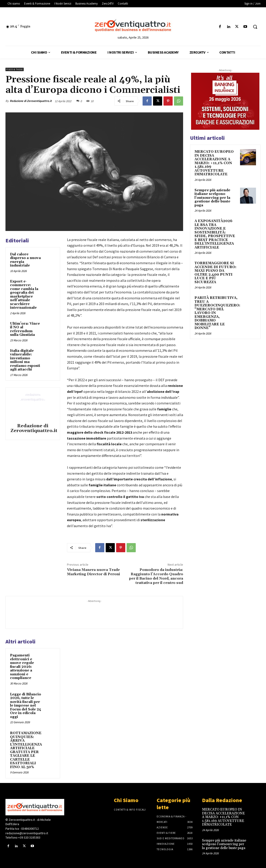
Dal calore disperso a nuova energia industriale (25, 260)
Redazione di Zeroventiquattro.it (31, 101)
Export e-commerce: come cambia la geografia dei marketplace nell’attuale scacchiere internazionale (24, 295)
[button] (255, 27)
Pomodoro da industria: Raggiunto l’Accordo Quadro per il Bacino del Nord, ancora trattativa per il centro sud (156, 576)
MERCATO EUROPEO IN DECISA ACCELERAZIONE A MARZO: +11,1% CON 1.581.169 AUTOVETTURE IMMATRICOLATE (214, 163)
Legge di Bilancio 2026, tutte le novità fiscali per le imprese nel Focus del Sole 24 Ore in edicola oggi (26, 706)
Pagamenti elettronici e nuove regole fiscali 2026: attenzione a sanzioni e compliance (22, 667)
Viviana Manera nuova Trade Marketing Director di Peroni (93, 572)
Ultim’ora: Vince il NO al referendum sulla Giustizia (25, 329)
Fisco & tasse (15, 69)
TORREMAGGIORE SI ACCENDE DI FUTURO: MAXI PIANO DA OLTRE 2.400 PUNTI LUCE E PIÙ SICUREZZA (215, 273)
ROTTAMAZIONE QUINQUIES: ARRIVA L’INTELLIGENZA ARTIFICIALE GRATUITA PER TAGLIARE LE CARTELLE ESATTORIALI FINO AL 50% (26, 750)
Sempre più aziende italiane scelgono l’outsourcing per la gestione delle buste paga (212, 198)
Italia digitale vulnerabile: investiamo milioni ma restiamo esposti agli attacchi (25, 360)
